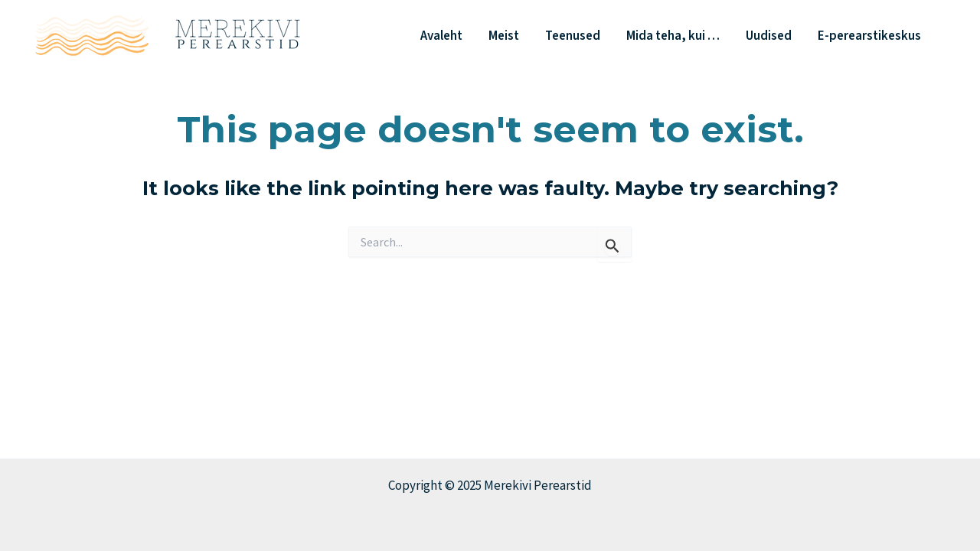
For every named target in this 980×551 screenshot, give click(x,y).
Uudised (769, 36)
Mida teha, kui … (673, 36)
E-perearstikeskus (869, 36)
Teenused (573, 36)
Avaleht (441, 36)
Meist (504, 36)
